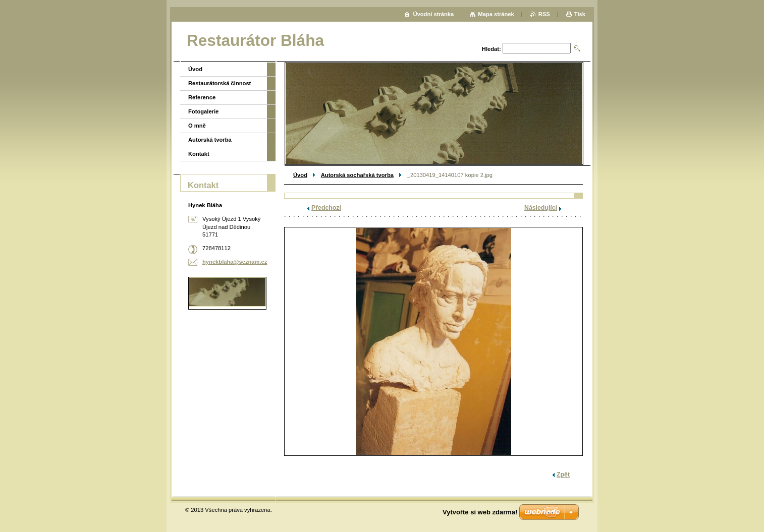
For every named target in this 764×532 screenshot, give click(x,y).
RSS (544, 14)
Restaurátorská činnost (220, 83)
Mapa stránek (496, 14)
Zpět (563, 475)
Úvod (300, 175)
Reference (202, 97)
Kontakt (199, 154)
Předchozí (326, 208)
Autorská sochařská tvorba (357, 175)
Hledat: (492, 49)
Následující (541, 208)
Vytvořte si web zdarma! (480, 512)
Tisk (580, 14)
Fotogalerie (203, 111)
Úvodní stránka (433, 14)
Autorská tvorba (210, 140)
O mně (197, 126)
